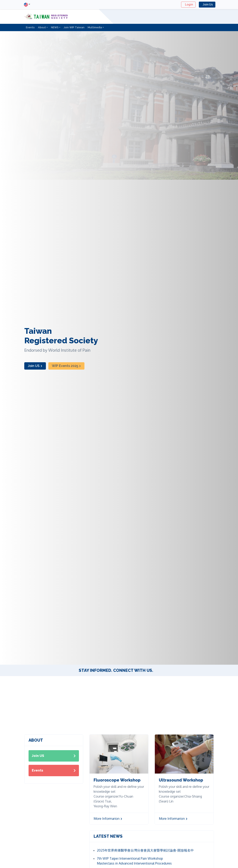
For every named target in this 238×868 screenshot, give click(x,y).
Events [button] (30, 27)
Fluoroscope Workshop (117, 780)
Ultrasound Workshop (181, 780)
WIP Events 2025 (66, 366)
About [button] (42, 27)
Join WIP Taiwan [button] (74, 27)
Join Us (207, 4)
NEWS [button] (55, 27)
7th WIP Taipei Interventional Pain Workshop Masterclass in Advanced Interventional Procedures (134, 861)
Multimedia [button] (95, 27)
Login (188, 4)
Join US (35, 366)
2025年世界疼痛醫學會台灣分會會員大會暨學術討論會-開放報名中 (145, 850)
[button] (27, 5)
